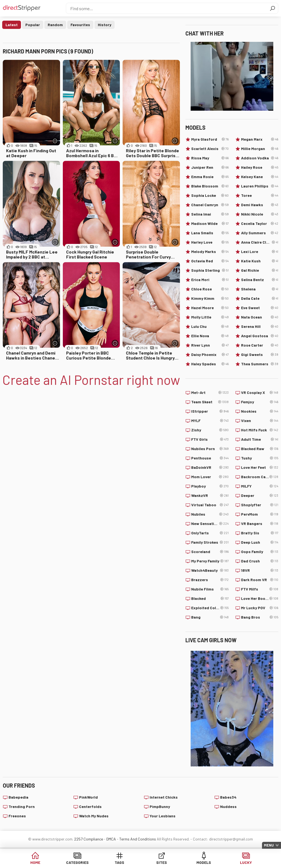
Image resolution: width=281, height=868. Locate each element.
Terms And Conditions (138, 839)
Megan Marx (260, 139)
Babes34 (228, 797)
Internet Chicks (164, 797)
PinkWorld (88, 797)
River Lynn (210, 345)
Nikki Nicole (260, 214)
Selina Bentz (260, 280)
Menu (269, 845)
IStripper (210, 411)
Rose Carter (260, 345)
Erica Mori (210, 280)
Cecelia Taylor (260, 224)
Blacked (210, 598)
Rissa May (210, 158)
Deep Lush (260, 542)
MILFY (260, 486)
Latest (12, 25)
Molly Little (210, 317)
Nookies (260, 411)
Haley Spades (210, 364)
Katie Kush (260, 261)
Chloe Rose (210, 289)
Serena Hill (260, 326)
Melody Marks (210, 252)
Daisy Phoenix (210, 355)
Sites (162, 862)
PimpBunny (160, 806)
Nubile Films (210, 589)
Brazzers (210, 580)
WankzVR (210, 496)
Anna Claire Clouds (260, 242)
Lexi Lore (260, 252)
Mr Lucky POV (260, 608)
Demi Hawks (260, 205)
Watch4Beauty (210, 570)
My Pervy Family (210, 561)
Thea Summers (260, 364)
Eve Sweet (260, 308)
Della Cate (260, 298)
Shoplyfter (260, 505)
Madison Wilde (210, 224)
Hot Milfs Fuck (260, 430)
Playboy (210, 486)
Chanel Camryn (210, 205)
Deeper (260, 496)
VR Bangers (260, 524)
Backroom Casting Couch (260, 477)
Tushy (260, 458)
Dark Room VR (260, 580)
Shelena (260, 289)
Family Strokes (210, 542)
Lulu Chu (210, 326)
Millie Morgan (260, 149)
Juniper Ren (210, 167)
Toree (260, 195)
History (105, 25)
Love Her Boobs (260, 598)
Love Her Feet (260, 467)
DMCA (111, 839)
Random (55, 25)
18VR (260, 570)
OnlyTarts (210, 533)
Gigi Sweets (260, 355)
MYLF (210, 421)
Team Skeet (210, 402)
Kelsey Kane (260, 177)
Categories (77, 862)
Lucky (246, 862)
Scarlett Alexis (210, 149)
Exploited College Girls (210, 608)
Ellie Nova (210, 336)
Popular (33, 25)
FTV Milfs (260, 589)
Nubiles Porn (210, 449)
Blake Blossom (210, 186)
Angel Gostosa (260, 336)
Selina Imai (210, 214)
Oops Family (260, 552)
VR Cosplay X (260, 393)
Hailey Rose (260, 167)
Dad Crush (260, 561)
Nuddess (228, 806)
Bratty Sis (260, 533)
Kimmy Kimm (210, 298)
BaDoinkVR (210, 467)
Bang (210, 617)
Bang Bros (260, 617)
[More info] (55, 141)
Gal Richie (260, 270)
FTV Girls (210, 439)
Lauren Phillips (260, 186)
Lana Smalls (210, 233)
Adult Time (260, 439)
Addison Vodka (260, 158)
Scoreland (210, 552)
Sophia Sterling (210, 270)
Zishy (210, 430)
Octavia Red (210, 261)
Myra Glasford (210, 139)
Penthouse (210, 458)
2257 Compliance (89, 839)
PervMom (260, 514)
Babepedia (18, 797)
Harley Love (210, 242)
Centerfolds (90, 806)
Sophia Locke (210, 195)
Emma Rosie (210, 177)
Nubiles (210, 514)
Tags (119, 862)
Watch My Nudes (94, 816)
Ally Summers (260, 233)
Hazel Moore (210, 308)
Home (35, 862)
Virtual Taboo (210, 505)
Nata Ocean (260, 317)
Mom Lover (210, 477)
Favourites (80, 25)
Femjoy (260, 402)
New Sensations (210, 524)
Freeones (17, 816)
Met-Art (210, 393)
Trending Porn (22, 806)
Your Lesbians (163, 816)
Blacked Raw (260, 449)
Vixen (260, 421)
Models (204, 862)
